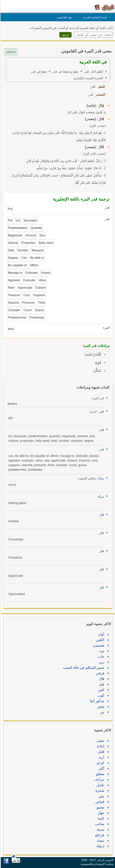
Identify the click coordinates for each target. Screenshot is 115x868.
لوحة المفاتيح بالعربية (94, 17)
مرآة (100, 478)
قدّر (101, 515)
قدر (101, 411)
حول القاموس (64, 17)
